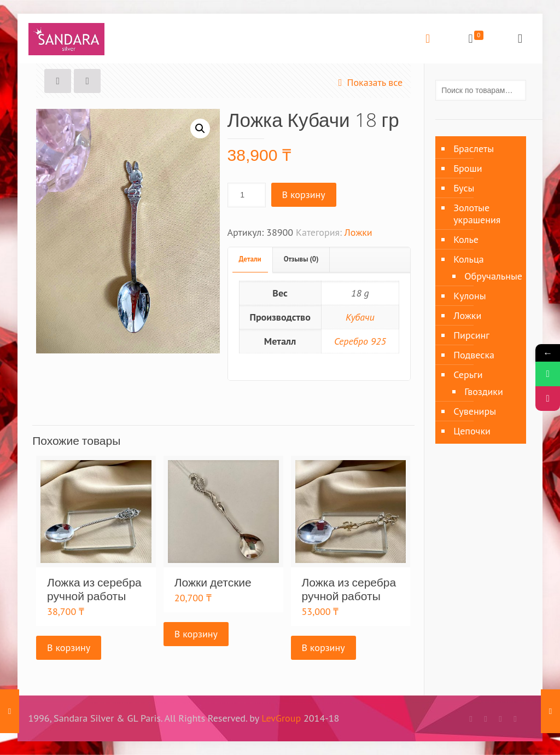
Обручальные (490, 276)
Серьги (468, 374)
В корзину (304, 194)
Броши (468, 168)
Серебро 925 (360, 341)
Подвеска (474, 355)
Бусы (464, 188)
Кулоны (469, 296)
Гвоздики (484, 391)
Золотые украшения (477, 214)
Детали (250, 259)
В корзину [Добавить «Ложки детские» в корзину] (196, 634)
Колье (466, 239)
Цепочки (472, 431)
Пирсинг (471, 335)
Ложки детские (213, 582)
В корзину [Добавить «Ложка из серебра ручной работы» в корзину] (69, 647)
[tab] (250, 260)
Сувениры (475, 411)
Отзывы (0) (301, 259)
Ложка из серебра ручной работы (94, 589)
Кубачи (360, 317)
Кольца (469, 259)
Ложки (358, 232)
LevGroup (281, 718)
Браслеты (474, 149)
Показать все (368, 82)
